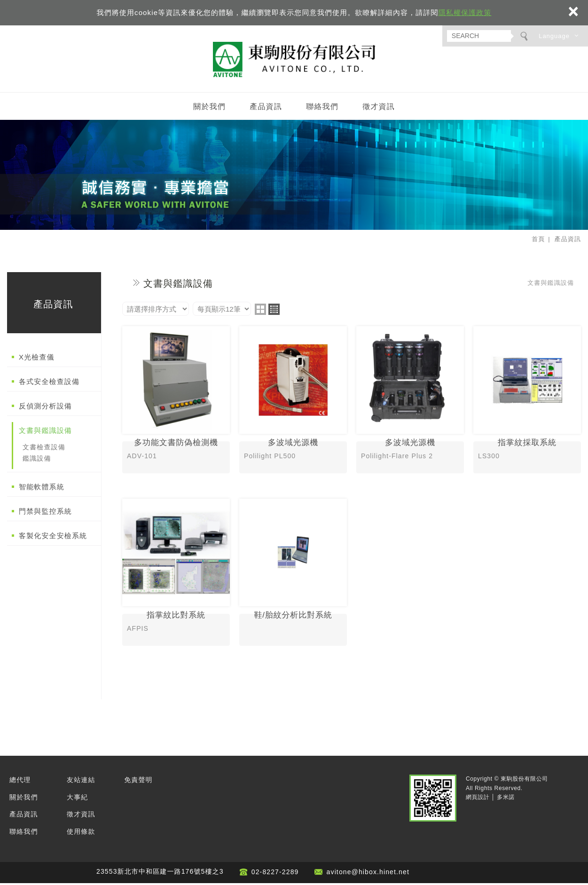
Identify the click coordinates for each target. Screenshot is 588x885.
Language (554, 36)
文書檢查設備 (44, 449)
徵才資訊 (379, 108)
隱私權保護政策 (465, 12)
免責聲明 (138, 782)
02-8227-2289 (275, 874)
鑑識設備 (37, 460)
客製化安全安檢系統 (53, 537)
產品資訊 (266, 108)
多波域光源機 (293, 403)
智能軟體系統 (42, 488)
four (274, 311)
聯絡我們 (322, 108)
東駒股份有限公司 (294, 60)
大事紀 (77, 799)
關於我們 (209, 108)
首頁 (538, 241)
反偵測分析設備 (45, 408)
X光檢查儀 (37, 359)
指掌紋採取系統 (527, 403)
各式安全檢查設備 (49, 383)
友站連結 (81, 782)
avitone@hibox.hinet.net (368, 874)
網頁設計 (478, 799)
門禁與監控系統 (45, 513)
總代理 (20, 782)
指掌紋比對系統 (176, 575)
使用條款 (81, 833)
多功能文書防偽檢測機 (176, 403)
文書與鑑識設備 (45, 432)
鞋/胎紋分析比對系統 (293, 575)
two (260, 311)
